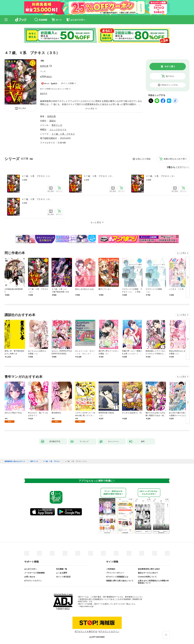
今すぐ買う (170, 67)
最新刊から (183, 167)
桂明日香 (44, 66)
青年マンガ (57, 125)
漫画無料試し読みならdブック (15, 461)
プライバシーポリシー (115, 573)
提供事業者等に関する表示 (149, 569)
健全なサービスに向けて (148, 573)
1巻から (171, 167)
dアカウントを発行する (86, 631)
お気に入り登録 (143, 159)
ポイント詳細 (67, 83)
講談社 (53, 121)
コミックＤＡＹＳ (58, 130)
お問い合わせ (30, 577)
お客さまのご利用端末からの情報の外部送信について (153, 582)
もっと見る (181, 253)
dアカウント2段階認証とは (117, 577)
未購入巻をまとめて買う (175, 159)
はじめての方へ (31, 569)
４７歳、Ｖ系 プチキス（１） (37, 176)
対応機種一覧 (62, 569)
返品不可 (44, 94)
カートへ (170, 76)
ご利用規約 (111, 569)
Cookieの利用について (147, 577)
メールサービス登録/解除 (34, 573)
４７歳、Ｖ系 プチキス (63, 134)
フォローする (51, 66)
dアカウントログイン (33, 581)
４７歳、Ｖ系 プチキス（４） (37, 199)
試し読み (22, 108)
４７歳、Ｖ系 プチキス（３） (161, 176)
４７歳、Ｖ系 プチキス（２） (99, 176)
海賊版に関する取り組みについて (120, 581)
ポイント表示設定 (63, 577)
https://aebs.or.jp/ (87, 606)
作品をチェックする (170, 85)
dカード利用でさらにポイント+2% (54, 89)
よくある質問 (62, 573)
